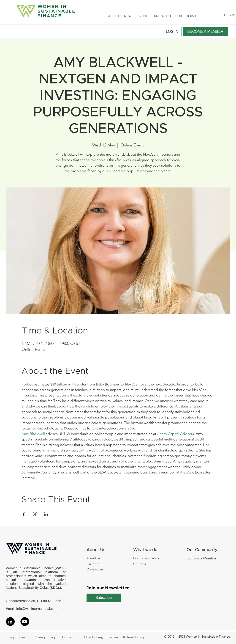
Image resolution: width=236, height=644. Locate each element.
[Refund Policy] (136, 637)
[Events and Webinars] (150, 558)
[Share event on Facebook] (24, 514)
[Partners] (99, 564)
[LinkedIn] (10, 622)
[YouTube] (25, 622)
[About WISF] (99, 558)
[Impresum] (22, 637)
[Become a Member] (203, 558)
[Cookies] (73, 637)
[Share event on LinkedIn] (46, 514)
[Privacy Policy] (48, 637)
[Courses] (150, 564)
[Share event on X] (35, 514)
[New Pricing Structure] (103, 637)
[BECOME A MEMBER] (205, 32)
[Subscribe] (104, 598)
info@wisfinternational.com (37, 609)
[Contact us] (99, 569)
